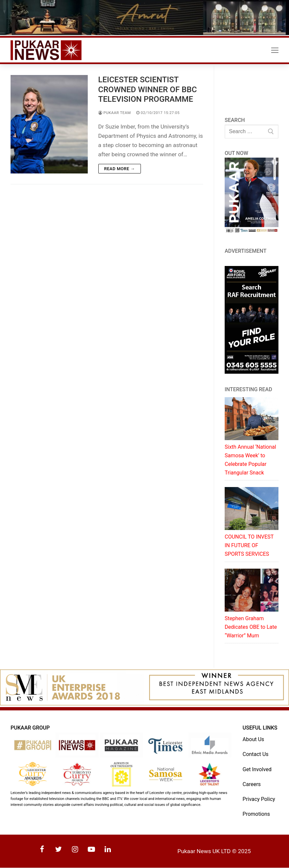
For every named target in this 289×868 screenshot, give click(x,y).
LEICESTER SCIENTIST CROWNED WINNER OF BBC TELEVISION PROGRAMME (148, 90)
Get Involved (257, 769)
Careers (252, 784)
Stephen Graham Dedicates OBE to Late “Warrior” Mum (251, 627)
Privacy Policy (259, 799)
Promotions (256, 814)
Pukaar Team (115, 113)
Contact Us (256, 755)
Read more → (120, 169)
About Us (253, 740)
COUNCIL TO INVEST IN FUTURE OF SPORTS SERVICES (249, 546)
